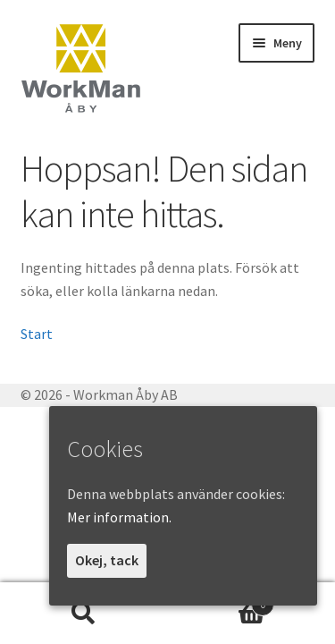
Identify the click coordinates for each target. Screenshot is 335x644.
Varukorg (222, 601)
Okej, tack (107, 560)
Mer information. (119, 517)
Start (37, 334)
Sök (84, 614)
